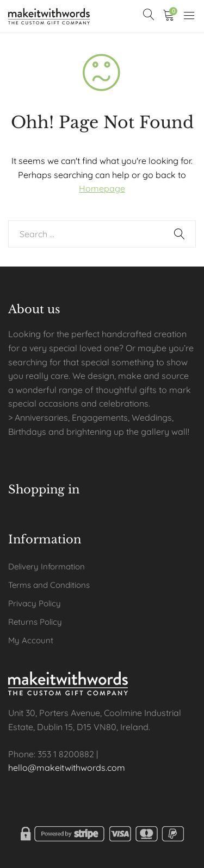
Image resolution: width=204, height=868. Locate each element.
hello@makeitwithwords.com (67, 768)
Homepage (102, 188)
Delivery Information (47, 566)
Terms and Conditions (49, 585)
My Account (31, 640)
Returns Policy (35, 622)
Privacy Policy (35, 603)
